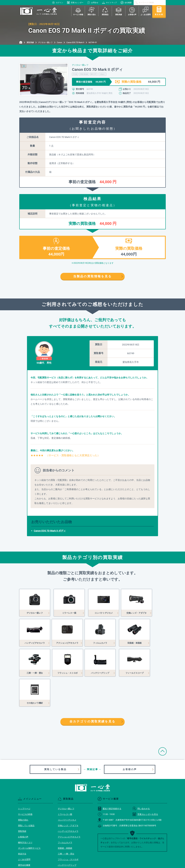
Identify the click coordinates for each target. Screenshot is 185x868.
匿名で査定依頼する (109, 779)
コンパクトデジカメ (67, 790)
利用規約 (22, 841)
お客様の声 (130, 739)
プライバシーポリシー (28, 846)
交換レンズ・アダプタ (68, 796)
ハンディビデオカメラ (68, 801)
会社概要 (126, 3)
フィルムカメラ (65, 813)
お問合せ (93, 3)
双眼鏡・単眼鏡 (65, 818)
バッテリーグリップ (67, 835)
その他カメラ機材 (66, 846)
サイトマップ (109, 3)
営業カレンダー (75, 3)
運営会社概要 (24, 835)
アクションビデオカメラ (69, 807)
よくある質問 (24, 829)
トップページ (24, 779)
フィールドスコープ (67, 841)
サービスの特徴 (25, 784)
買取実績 (22, 801)
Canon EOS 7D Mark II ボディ (50, 531)
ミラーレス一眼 (65, 784)
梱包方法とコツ (25, 813)
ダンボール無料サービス (29, 818)
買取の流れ (23, 790)
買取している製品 (55, 739)
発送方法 (22, 824)
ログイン (58, 3)
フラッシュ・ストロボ (68, 829)
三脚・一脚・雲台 (66, 824)
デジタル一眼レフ (66, 779)
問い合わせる (141, 779)
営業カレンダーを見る (145, 784)
